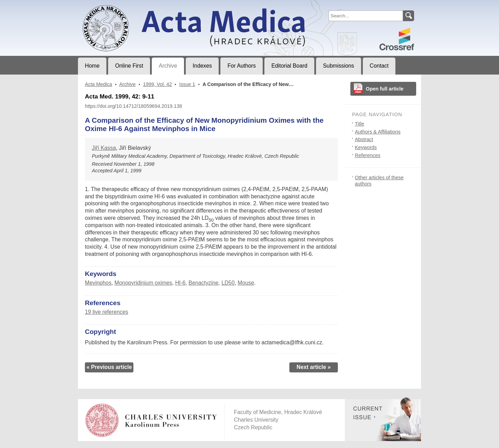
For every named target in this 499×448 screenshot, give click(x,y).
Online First (129, 66)
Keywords (366, 147)
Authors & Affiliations (378, 132)
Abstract (364, 139)
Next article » (314, 367)
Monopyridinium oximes (143, 283)
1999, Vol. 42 (157, 84)
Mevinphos (98, 283)
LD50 (228, 283)
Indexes (202, 66)
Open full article (385, 89)
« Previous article (109, 367)
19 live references (107, 312)
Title (360, 124)
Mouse (246, 283)
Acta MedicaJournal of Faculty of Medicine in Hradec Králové (136, 6)
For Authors (242, 66)
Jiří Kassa (104, 148)
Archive (168, 66)
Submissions (339, 66)
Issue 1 (187, 84)
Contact (379, 66)
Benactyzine (203, 283)
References (368, 155)
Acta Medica (98, 84)
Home (92, 66)
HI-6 (180, 283)
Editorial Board (289, 66)
